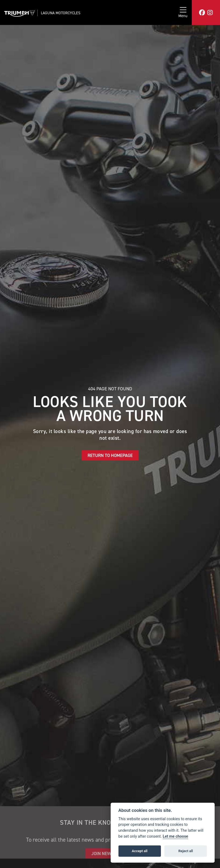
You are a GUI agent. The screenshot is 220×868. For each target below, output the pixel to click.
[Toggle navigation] (183, 12)
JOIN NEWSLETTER (110, 853)
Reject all (186, 851)
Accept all (140, 851)
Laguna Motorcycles (61, 13)
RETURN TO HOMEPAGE (110, 455)
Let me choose (176, 836)
